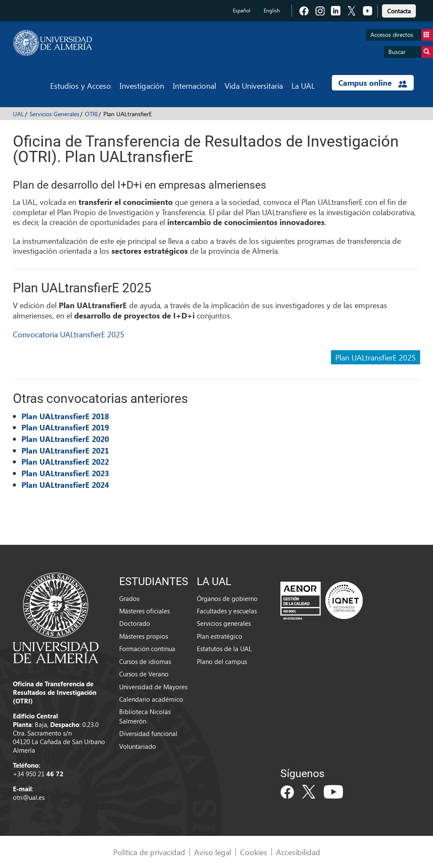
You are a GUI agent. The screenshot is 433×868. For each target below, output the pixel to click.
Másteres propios (144, 636)
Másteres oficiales (144, 611)
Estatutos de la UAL (224, 649)
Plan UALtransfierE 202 (63, 473)
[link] (399, 10)
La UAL (303, 86)
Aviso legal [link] (213, 852)
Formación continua (147, 649)
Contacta (399, 11)
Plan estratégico (220, 636)
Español (242, 11)
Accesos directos (402, 35)
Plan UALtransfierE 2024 (65, 485)
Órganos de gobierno (227, 598)
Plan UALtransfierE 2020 (65, 439)
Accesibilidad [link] (298, 852)
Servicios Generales (54, 114)
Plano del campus (222, 661)
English (272, 11)
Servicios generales (224, 623)
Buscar (411, 52)
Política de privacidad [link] (149, 852)
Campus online (373, 83)
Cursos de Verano (144, 674)
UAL (18, 114)
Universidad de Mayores (153, 687)
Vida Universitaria (254, 86)
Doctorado (135, 623)
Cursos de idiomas (145, 661)
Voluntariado (138, 746)
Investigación (142, 86)
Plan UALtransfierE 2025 (376, 357)
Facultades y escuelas (227, 611)
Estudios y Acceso (81, 86)
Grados (129, 598)
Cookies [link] (254, 852)
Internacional (194, 86)
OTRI (91, 114)
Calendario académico (151, 699)
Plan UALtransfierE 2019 (65, 427)
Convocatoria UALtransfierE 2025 (69, 334)
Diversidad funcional (148, 733)
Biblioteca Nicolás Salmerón (145, 716)
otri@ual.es (29, 797)
